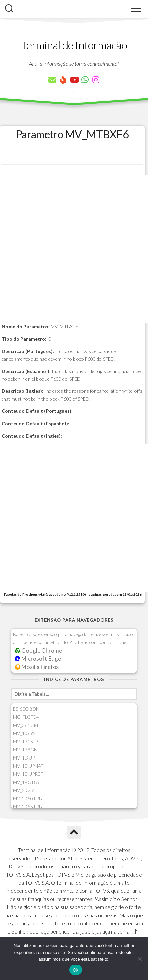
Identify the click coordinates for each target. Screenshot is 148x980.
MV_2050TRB (27, 798)
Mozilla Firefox (37, 667)
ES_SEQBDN (26, 709)
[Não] (140, 959)
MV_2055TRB (27, 806)
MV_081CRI (26, 725)
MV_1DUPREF (28, 774)
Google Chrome (38, 650)
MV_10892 (24, 733)
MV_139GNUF (28, 750)
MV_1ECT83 (26, 782)
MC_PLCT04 (26, 717)
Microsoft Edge (38, 659)
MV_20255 (24, 790)
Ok (76, 970)
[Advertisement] (74, 249)
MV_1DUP (24, 758)
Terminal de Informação (74, 45)
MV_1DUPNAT (28, 766)
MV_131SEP (25, 741)
